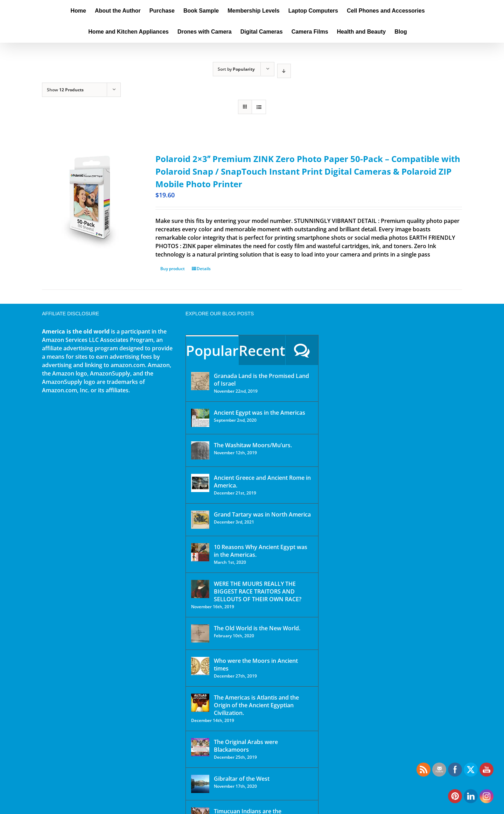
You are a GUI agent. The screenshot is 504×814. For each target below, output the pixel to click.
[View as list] (259, 107)
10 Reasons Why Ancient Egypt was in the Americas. (261, 551)
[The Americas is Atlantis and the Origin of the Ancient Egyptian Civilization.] (200, 703)
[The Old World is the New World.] (200, 633)
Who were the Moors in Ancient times (256, 665)
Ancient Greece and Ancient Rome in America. (262, 482)
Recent (262, 350)
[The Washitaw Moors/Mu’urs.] (200, 450)
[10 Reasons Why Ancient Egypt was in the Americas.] (200, 552)
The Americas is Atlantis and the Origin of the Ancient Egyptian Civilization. (256, 705)
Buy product (173, 269)
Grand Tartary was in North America (262, 514)
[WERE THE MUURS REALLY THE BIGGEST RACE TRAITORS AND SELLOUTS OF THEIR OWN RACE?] (200, 589)
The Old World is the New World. (257, 628)
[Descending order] (284, 71)
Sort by (236, 69)
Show (65, 90)
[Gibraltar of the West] (200, 784)
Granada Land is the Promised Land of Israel (261, 380)
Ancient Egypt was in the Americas (260, 413)
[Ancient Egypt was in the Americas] (200, 418)
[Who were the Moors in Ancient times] (200, 666)
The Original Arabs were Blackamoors (246, 746)
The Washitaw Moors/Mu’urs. (253, 445)
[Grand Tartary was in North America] (200, 520)
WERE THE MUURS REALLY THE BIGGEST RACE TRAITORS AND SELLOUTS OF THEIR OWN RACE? (258, 591)
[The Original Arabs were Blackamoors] (200, 747)
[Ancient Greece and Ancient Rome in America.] (200, 483)
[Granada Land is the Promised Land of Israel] (200, 381)
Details (204, 269)
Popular (212, 350)
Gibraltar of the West (242, 779)
